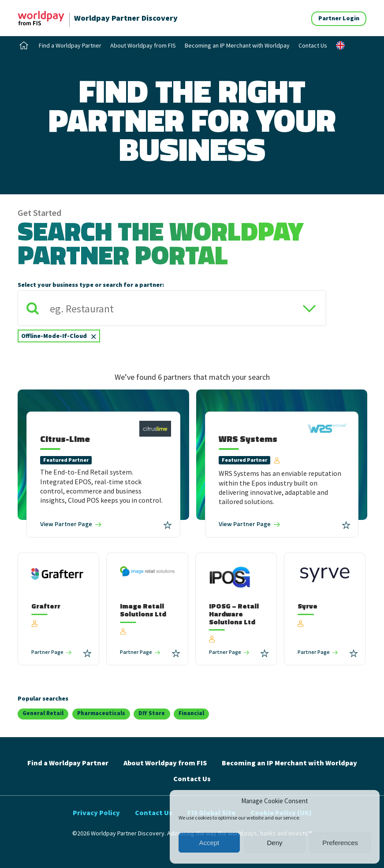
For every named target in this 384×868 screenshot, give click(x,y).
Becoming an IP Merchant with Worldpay (237, 45)
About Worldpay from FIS (143, 45)
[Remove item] (93, 336)
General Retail (43, 713)
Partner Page (66, 524)
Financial (191, 713)
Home (24, 45)
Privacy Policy (96, 812)
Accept (209, 843)
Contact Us (313, 45)
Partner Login (339, 18)
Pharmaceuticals (101, 713)
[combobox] (172, 320)
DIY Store (152, 713)
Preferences (340, 843)
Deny (274, 843)
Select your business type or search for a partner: (91, 285)
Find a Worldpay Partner (70, 45)
